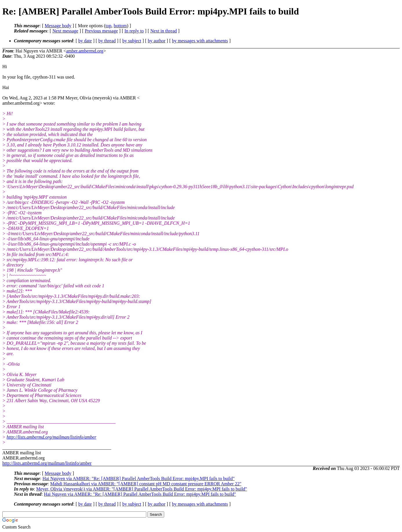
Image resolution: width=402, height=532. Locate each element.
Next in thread (164, 31)
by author (157, 41)
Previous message (101, 31)
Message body (58, 26)
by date (85, 41)
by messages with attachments (200, 41)
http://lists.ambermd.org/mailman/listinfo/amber (52, 437)
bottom (120, 26)
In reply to (134, 31)
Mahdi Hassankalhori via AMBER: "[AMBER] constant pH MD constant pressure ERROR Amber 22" (146, 484)
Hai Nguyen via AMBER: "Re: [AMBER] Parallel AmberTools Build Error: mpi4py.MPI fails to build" (139, 479)
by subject (132, 41)
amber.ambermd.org (85, 51)
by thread (107, 41)
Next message (65, 31)
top (108, 26)
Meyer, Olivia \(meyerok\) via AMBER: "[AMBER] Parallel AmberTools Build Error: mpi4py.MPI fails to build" (142, 489)
